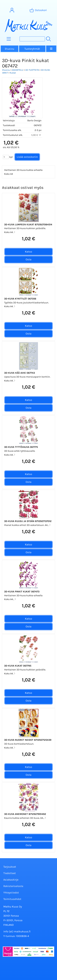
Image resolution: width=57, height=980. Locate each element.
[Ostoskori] (38, 10)
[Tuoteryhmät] (9, 39)
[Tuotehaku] (32, 39)
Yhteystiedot (11, 893)
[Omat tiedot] (12, 10)
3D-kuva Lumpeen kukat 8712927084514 (28, 225)
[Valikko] (51, 49)
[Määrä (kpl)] (6, 157)
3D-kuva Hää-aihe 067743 (20, 373)
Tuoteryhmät (32, 49)
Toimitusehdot (12, 899)
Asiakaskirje (11, 880)
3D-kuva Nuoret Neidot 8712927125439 (28, 740)
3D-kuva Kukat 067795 (18, 666)
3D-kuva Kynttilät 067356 (20, 299)
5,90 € (36, 135)
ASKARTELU (18, 70)
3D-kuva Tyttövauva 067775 (21, 447)
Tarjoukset (10, 867)
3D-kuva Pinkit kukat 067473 (22, 592)
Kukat (13, 73)
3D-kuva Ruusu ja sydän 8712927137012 (28, 521)
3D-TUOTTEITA (32, 70)
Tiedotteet (10, 873)
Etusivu (10, 49)
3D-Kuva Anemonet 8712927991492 (25, 814)
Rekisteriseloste (13, 886)
